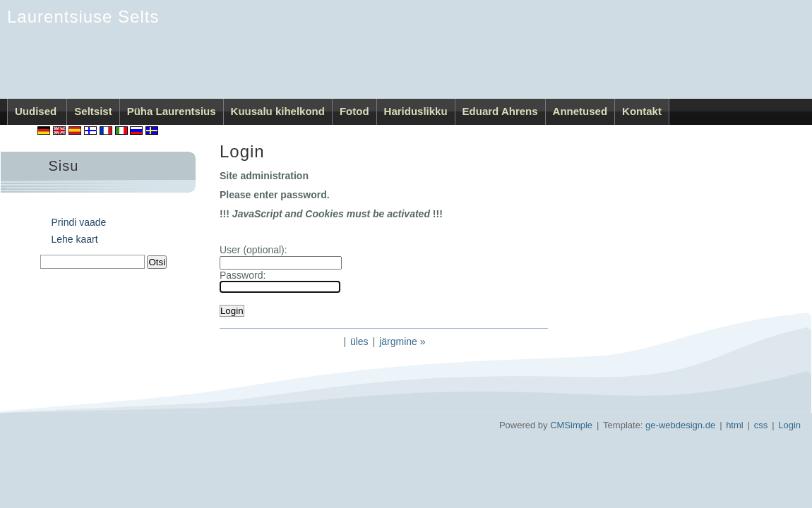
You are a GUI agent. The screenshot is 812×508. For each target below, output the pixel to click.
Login (789, 425)
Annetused (580, 111)
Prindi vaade (79, 222)
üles (359, 341)
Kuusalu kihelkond (278, 111)
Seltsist (93, 111)
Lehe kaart (75, 239)
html (735, 425)
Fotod (354, 111)
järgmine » (402, 341)
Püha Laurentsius (172, 111)
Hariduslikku (416, 111)
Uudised (37, 111)
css (761, 425)
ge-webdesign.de (680, 425)
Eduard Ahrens (500, 111)
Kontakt (642, 111)
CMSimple (571, 425)
